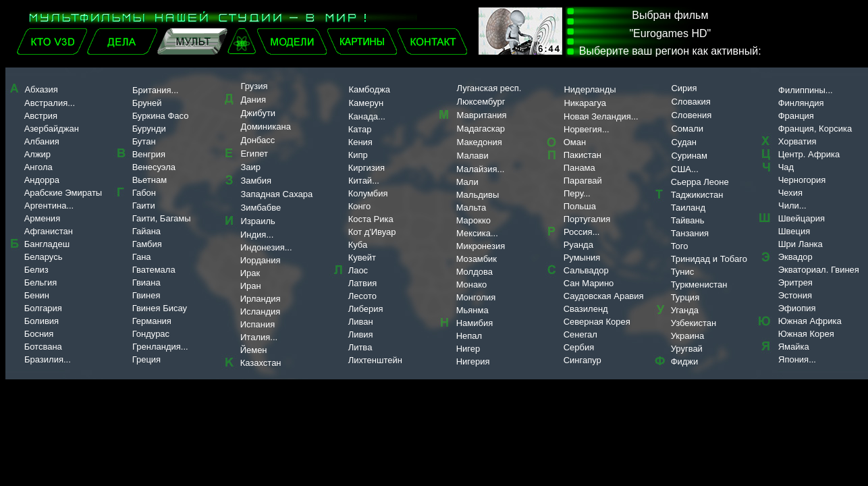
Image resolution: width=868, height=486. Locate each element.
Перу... (577, 193)
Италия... (259, 337)
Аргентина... (49, 206)
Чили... (792, 206)
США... (685, 169)
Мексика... (477, 233)
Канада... (367, 116)
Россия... (581, 232)
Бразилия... (39, 359)
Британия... (155, 90)
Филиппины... (806, 90)
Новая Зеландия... (601, 116)
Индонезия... (266, 247)
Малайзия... (480, 169)
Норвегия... (587, 129)
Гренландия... (160, 347)
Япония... (797, 359)
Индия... (257, 235)
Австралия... (50, 103)
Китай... (364, 181)
